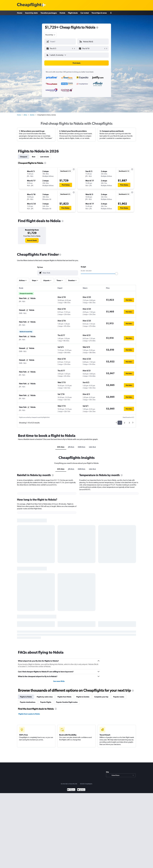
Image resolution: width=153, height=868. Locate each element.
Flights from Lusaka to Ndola (29, 714)
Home (20, 13)
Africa (25, 115)
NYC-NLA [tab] (61, 447)
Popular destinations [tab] (28, 702)
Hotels (62, 13)
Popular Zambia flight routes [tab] (67, 702)
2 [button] (124, 423)
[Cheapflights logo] (30, 5)
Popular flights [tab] (46, 702)
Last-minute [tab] (45, 157)
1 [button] (120, 423)
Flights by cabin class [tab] (45, 697)
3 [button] (129, 423)
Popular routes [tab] (119, 697)
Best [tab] (34, 157)
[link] (32, 240)
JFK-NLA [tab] (71, 447)
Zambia (32, 115)
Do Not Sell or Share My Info (69, 784)
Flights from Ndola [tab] (64, 697)
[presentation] (97, 28)
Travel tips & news (99, 13)
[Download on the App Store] (81, 790)
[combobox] (50, 35)
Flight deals (73, 13)
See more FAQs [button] (59, 681)
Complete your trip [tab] (101, 697)
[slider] (116, 274)
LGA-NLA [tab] (92, 447)
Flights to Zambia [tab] (83, 697)
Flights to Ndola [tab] (26, 697)
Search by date (31, 13)
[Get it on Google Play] (71, 790)
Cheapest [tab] (23, 157)
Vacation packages (49, 13)
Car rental (85, 13)
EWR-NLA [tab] (82, 447)
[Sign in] (111, 13)
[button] (59, 49)
